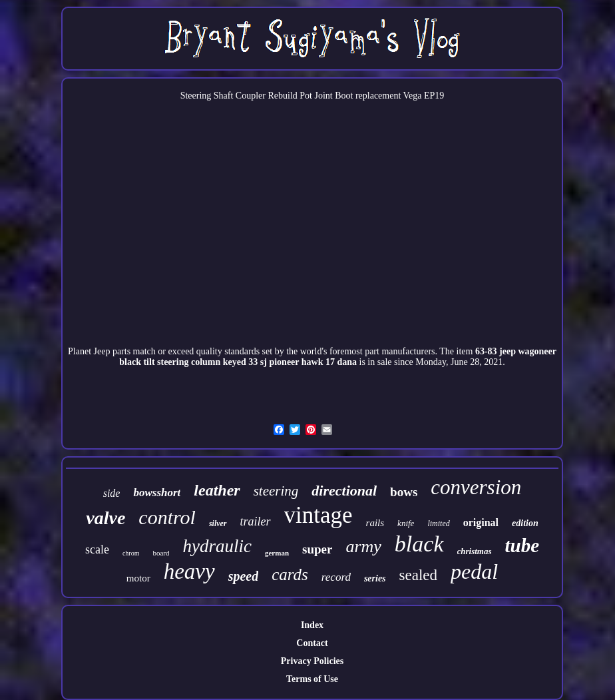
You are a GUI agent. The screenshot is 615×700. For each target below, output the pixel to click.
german (277, 553)
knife (406, 523)
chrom (131, 553)
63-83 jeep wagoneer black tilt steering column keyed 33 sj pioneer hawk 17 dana (338, 357)
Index (312, 625)
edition (525, 523)
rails (375, 523)
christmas (475, 551)
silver (218, 524)
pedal (474, 571)
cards (290, 574)
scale (97, 549)
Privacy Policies (312, 661)
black (419, 544)
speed (244, 576)
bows (404, 492)
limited (438, 524)
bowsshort (157, 493)
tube (522, 545)
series (375, 578)
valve (105, 518)
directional (344, 491)
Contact (312, 643)
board (161, 553)
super (317, 549)
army (363, 546)
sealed (418, 575)
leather (217, 490)
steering (276, 491)
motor (138, 578)
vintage (318, 515)
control (167, 517)
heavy (189, 571)
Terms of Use (312, 679)
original (481, 523)
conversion (476, 487)
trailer (256, 522)
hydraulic (217, 546)
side (112, 493)
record (336, 577)
